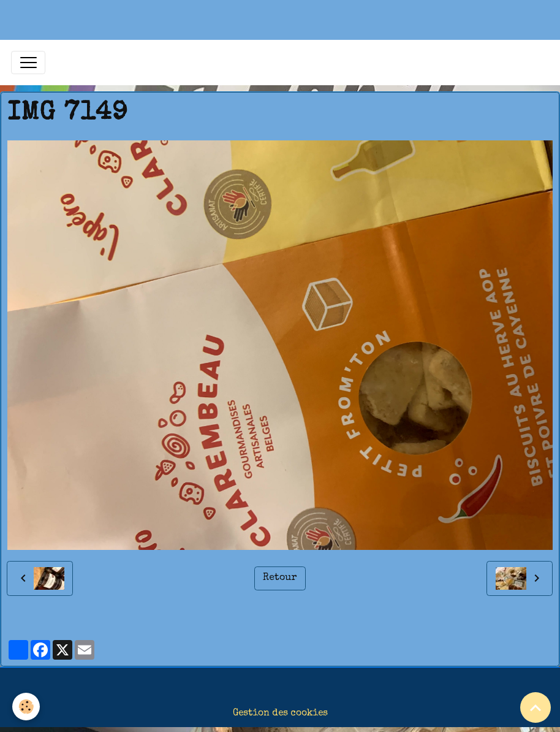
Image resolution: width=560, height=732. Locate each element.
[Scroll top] (535, 707)
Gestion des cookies (280, 714)
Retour (280, 578)
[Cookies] (26, 707)
